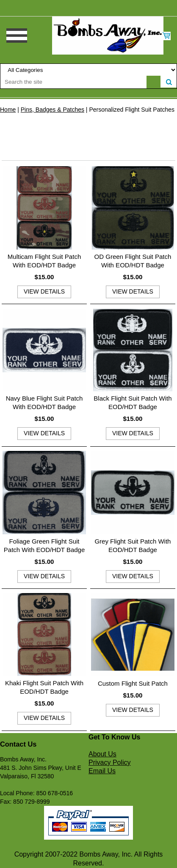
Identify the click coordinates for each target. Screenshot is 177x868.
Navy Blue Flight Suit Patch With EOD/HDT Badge (44, 402)
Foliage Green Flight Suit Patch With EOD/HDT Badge (44, 545)
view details (44, 291)
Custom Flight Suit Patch (133, 683)
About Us (102, 754)
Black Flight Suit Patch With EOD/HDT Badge (133, 402)
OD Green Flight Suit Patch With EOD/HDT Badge (133, 261)
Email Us (102, 771)
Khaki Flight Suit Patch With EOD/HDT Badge (44, 687)
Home (8, 110)
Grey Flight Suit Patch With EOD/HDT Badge (133, 545)
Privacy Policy (110, 762)
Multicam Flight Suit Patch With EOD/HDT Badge (44, 261)
